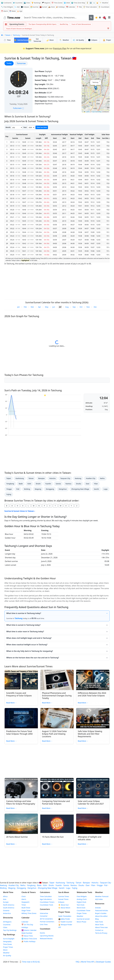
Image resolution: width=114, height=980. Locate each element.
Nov (88, 307)
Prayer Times (8, 947)
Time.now (12, 18)
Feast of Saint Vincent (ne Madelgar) (19, 29)
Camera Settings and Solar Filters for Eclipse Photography (21, 802)
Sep (74, 307)
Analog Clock (82, 899)
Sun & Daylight (9, 939)
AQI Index (99, 899)
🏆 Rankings (36, 3)
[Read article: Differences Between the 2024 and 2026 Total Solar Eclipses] (93, 680)
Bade (21, 484)
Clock (52, 7)
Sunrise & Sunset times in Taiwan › (20, 511)
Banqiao (42, 478)
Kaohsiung (20, 478)
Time (7, 40)
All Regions (7, 922)
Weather (64, 40)
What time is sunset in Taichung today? (23, 625)
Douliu (79, 484)
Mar (32, 307)
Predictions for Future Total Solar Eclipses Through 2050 (19, 733)
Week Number (27, 933)
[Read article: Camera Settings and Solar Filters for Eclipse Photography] (21, 788)
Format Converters (47, 922)
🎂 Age (20, 11)
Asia (5, 899)
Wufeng (27, 489)
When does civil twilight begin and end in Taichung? (29, 638)
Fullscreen (18, 108)
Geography (7, 941)
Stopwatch (26, 902)
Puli (18, 489)
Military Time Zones (29, 913)
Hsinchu (52, 478)
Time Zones (57, 3)
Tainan (31, 478)
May (47, 307)
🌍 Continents (6, 3)
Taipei (9, 478)
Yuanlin (48, 484)
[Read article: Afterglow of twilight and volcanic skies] (93, 824)
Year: (25, 127)
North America (9, 905)
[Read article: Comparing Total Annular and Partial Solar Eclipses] (57, 788)
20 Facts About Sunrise (17, 837)
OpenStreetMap (97, 112)
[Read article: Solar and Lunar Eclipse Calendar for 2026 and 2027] (93, 788)
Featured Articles (102, 910)
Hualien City (91, 478)
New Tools (99, 922)
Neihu (102, 478)
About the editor (101, 916)
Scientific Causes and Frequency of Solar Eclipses (19, 694)
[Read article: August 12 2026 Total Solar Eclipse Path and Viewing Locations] (57, 718)
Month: (8, 127)
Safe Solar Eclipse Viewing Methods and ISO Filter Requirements (90, 734)
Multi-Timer (26, 908)
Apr (39, 307)
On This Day (27, 925)
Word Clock (81, 908)
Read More (11, 703)
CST (19, 96)
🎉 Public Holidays (29, 941)
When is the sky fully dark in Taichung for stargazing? (30, 651)
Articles (98, 908)
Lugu (106, 489)
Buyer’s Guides (101, 913)
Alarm (4, 11)
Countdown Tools (47, 905)
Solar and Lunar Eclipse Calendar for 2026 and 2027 (91, 802)
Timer (24, 905)
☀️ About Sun (64, 905)
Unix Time (44, 924)
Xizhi (29, 484)
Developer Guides (103, 962)
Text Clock (81, 905)
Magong (38, 489)
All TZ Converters (46, 919)
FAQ (79, 7)
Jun (54, 307)
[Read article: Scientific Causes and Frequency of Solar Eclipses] (21, 680)
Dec (95, 307)
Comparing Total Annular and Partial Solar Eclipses (56, 802)
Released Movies (46, 939)
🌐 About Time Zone (29, 939)
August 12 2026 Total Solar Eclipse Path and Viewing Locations (54, 734)
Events (42, 933)
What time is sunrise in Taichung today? (24, 613)
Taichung (16, 35)
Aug (67, 307)
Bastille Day (64, 24)
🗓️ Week (12, 11)
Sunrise (34, 7)
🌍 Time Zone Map (78, 3)
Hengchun (63, 489)
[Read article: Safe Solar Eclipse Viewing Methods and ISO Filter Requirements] (93, 718)
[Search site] (55, 18)
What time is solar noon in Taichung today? (25, 631)
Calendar (71, 7)
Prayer (107, 40)
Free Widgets (82, 896)
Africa (5, 896)
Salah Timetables (65, 916)
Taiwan (8, 35)
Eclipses (93, 40)
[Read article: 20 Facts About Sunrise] (21, 824)
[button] (96, 88)
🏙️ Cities (27, 3)
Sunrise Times (64, 896)
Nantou (68, 484)
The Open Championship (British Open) (43, 24)
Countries (7, 925)
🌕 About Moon (64, 908)
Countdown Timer (84, 910)
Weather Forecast (102, 896)
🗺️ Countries (18, 3)
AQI (17, 7)
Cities (5, 927)
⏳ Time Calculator (90, 7)
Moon (50, 40)
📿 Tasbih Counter (65, 922)
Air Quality (7, 956)
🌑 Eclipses (25, 7)
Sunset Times (63, 899)
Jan (19, 307)
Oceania (6, 910)
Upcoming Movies (47, 936)
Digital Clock (82, 902)
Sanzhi (96, 489)
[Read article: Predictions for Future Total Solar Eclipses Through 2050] (21, 718)
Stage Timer (26, 910)
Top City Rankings (10, 930)
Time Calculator (46, 896)
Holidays (60, 7)
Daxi (87, 484)
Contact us (99, 930)
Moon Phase (82, 922)
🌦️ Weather (104, 3)
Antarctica (7, 913)
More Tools (99, 925)
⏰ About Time (27, 936)
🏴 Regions (46, 3)
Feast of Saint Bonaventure (81, 24)
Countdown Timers (47, 902)
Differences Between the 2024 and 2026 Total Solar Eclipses (92, 694)
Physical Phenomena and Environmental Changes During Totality (57, 696)
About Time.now (101, 927)
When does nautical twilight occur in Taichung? (27, 645)
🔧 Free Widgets (7, 7)
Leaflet (87, 112)
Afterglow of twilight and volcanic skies (90, 838)
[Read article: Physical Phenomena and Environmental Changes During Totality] (57, 680)
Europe (6, 902)
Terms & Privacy (101, 933)
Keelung (78, 478)
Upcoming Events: (17, 24)
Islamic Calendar (29, 930)
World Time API (88, 962)
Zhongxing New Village (80, 489)
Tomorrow (22, 63)
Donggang (50, 489)
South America (9, 908)
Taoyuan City (65, 478)
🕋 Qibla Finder (64, 919)
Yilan (96, 484)
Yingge (9, 489)
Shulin (38, 484)
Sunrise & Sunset (83, 919)
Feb (25, 307)
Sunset (43, 7)
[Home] (2, 35)
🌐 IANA (67, 3)
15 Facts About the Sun (53, 837)
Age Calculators (46, 899)
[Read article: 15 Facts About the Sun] (57, 824)
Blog (97, 919)
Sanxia (58, 484)
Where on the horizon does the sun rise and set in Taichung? (33, 658)
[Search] (91, 18)
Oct (81, 307)
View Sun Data (42, 127)
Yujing (9, 494)
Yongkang (10, 484)
